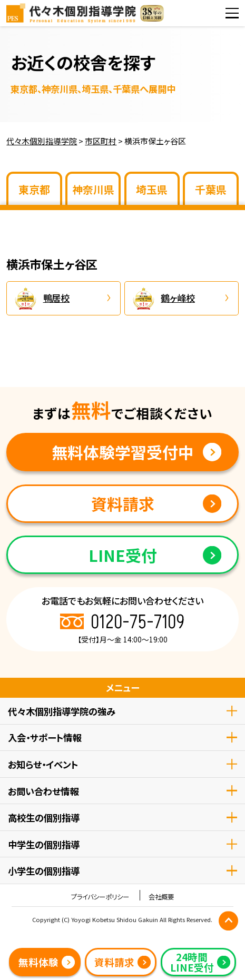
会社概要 (161, 897)
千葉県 (211, 189)
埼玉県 (152, 189)
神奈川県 (93, 189)
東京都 (34, 189)
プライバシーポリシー (100, 897)
